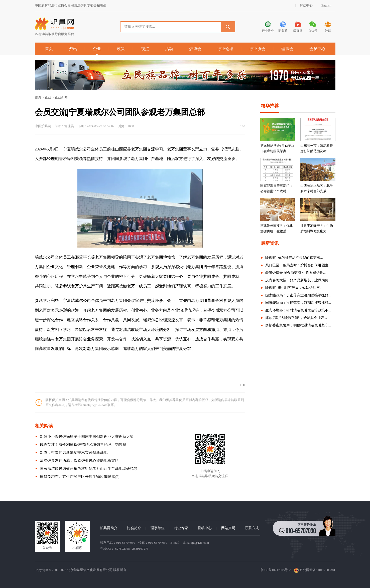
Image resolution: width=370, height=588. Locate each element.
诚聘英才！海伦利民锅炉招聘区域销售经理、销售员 (83, 445)
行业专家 (181, 528)
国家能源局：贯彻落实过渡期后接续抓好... (298, 295)
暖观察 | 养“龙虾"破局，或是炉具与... (294, 288)
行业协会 (257, 49)
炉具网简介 (109, 528)
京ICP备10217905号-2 (275, 570)
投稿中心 (205, 528)
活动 (169, 49)
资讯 (73, 49)
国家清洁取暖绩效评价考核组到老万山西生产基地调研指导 (89, 469)
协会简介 (134, 528)
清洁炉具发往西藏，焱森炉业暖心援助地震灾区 (79, 461)
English (326, 5)
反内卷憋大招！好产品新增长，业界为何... (298, 280)
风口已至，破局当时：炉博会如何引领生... (298, 265)
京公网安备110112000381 (315, 570)
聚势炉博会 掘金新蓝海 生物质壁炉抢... (296, 273)
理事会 (287, 49)
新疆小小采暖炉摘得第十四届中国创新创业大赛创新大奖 (87, 437)
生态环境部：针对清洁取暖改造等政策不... (298, 310)
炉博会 (195, 49)
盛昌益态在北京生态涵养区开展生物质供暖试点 (79, 477)
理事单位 (158, 528)
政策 (121, 49)
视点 (145, 49)
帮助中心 (306, 5)
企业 (97, 49)
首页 (49, 49)
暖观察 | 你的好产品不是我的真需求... (294, 258)
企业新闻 (61, 97)
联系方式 (252, 528)
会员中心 (317, 49)
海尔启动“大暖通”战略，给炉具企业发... (296, 318)
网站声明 (228, 528)
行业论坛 (225, 49)
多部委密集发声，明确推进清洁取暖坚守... (298, 325)
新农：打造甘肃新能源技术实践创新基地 (74, 453)
